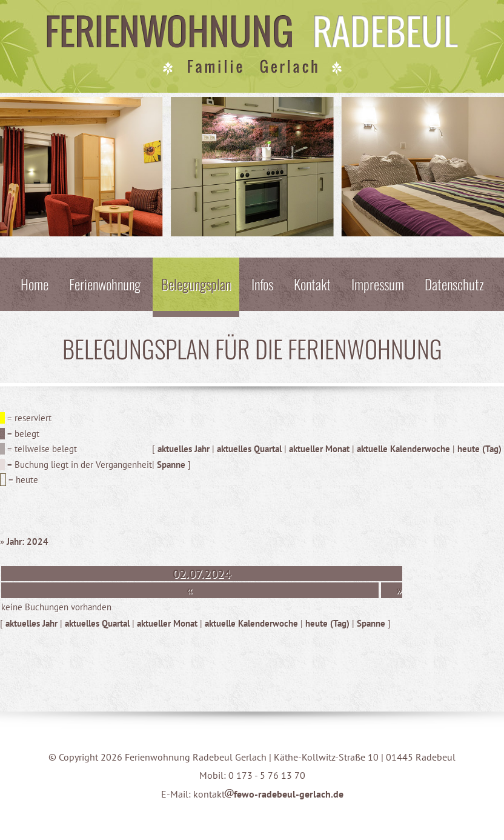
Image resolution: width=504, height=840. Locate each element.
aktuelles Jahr (184, 449)
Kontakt (312, 284)
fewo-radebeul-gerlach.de (284, 794)
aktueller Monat (319, 449)
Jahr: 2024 (28, 542)
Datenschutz (454, 284)
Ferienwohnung (105, 284)
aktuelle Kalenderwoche (403, 449)
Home (35, 284)
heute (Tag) (479, 449)
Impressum (378, 284)
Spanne (171, 465)
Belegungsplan (196, 284)
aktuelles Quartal (249, 449)
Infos (262, 284)
